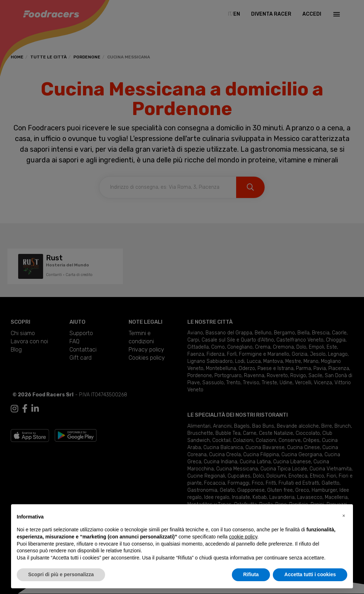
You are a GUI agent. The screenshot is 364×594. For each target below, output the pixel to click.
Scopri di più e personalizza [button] (61, 574)
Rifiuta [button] (251, 574)
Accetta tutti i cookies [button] (310, 574)
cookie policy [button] (243, 537)
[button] (344, 516)
